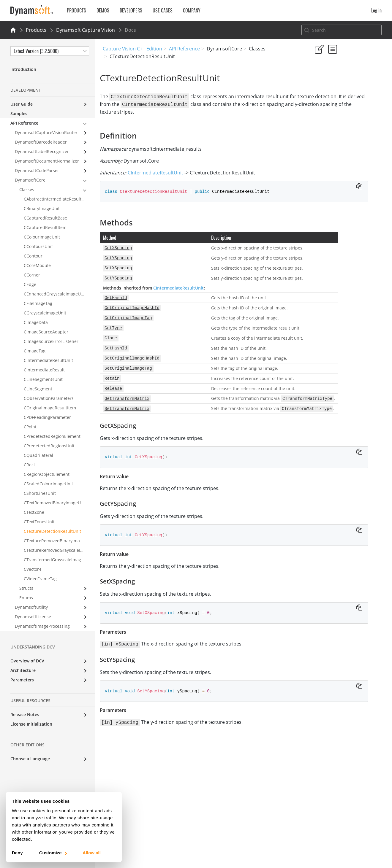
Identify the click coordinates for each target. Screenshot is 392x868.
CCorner (32, 275)
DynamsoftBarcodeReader (41, 142)
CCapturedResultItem (45, 227)
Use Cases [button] (163, 10)
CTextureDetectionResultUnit (52, 531)
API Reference (184, 49)
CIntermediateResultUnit (158, 171)
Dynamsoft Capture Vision (86, 30)
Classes (27, 189)
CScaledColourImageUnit (48, 484)
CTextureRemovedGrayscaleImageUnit (59, 550)
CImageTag (35, 351)
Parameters (22, 680)
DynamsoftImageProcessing (42, 626)
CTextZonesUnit (39, 522)
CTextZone (34, 512)
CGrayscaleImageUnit (45, 313)
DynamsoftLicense (33, 617)
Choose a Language (30, 759)
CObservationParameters (49, 398)
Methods (323, 121)
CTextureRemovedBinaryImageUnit (58, 541)
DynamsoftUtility (31, 607)
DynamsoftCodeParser (37, 170)
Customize (53, 853)
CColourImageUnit (42, 237)
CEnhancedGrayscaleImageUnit (55, 294)
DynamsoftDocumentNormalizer (47, 161)
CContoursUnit (38, 246)
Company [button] (192, 10)
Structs (26, 588)
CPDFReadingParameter (47, 417)
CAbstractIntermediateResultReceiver (59, 199)
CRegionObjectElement (47, 474)
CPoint (30, 427)
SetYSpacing (332, 154)
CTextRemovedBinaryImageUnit (55, 503)
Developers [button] (131, 10)
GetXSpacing (333, 129)
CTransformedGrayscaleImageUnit (58, 560)
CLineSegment (38, 389)
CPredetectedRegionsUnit (49, 446)
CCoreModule (37, 265)
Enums (26, 598)
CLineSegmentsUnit (43, 379)
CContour (33, 256)
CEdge (30, 284)
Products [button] (76, 10)
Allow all (92, 853)
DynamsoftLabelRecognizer (42, 151)
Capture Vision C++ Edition (132, 49)
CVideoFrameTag (40, 579)
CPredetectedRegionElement (52, 436)
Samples (19, 113)
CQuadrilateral (38, 455)
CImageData (36, 322)
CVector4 (33, 569)
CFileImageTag (38, 303)
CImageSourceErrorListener (51, 341)
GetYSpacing (333, 137)
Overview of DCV (27, 661)
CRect (29, 465)
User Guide (22, 104)
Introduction (23, 69)
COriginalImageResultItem (50, 408)
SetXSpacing (332, 146)
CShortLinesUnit (40, 493)
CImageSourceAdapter (46, 332)
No (338, 84)
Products (36, 30)
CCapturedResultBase (45, 218)
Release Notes (25, 714)
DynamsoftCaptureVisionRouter (46, 132)
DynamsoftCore (30, 180)
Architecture (23, 670)
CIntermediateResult (44, 370)
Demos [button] (103, 10)
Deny (17, 853)
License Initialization (31, 724)
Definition (324, 113)
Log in (376, 10)
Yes (316, 84)
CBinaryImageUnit (42, 208)
